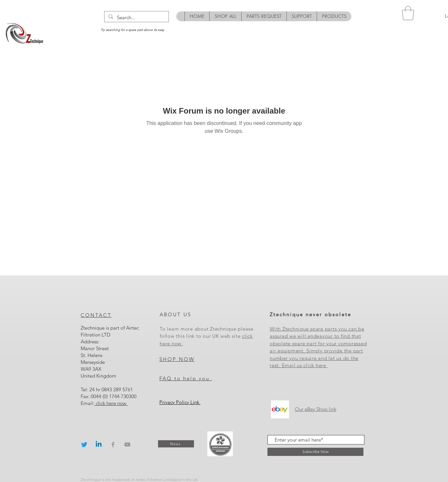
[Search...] (136, 17)
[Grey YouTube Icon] (127, 444)
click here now (111, 403)
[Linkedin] (99, 444)
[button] (408, 13)
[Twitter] (84, 444)
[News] (176, 444)
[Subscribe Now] (315, 452)
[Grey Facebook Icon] (113, 444)
